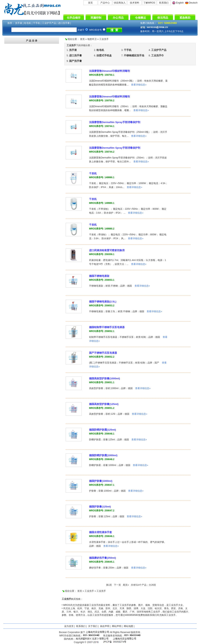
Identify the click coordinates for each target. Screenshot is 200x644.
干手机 (37, 23)
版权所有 (136, 632)
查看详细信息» (139, 85)
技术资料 (135, 3)
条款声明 (105, 626)
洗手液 (19, 23)
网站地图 (129, 626)
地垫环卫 (92, 39)
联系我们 (164, 3)
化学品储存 (74, 18)
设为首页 (69, 626)
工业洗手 (104, 39)
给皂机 (28, 23)
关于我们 (93, 626)
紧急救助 (185, 18)
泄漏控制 (96, 18)
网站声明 (117, 626)
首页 (90, 3)
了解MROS (149, 3)
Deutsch (193, 3)
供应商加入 (120, 3)
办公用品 (118, 18)
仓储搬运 (140, 18)
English (180, 3)
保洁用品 (163, 18)
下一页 (117, 585)
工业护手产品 (49, 23)
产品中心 (105, 3)
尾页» (126, 585)
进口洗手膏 (64, 23)
